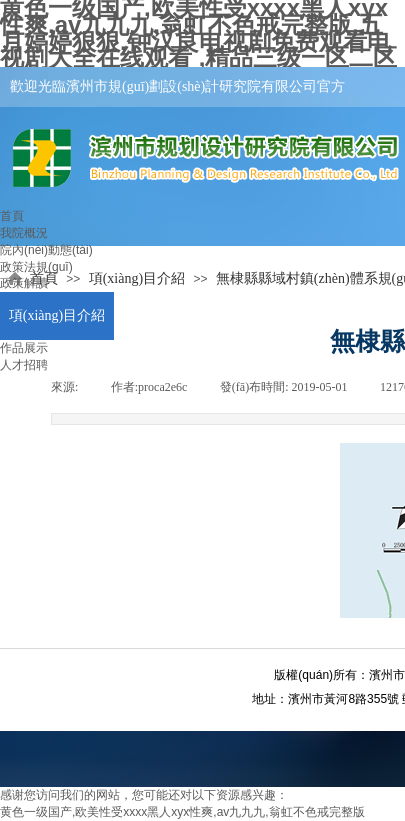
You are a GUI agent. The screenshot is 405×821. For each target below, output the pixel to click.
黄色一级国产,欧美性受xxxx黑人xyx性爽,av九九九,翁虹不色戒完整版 (182, 812)
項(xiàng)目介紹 (57, 315)
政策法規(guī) (36, 267)
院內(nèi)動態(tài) (46, 250)
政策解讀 (24, 283)
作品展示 (24, 348)
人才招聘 (24, 365)
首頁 (12, 216)
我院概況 (24, 233)
